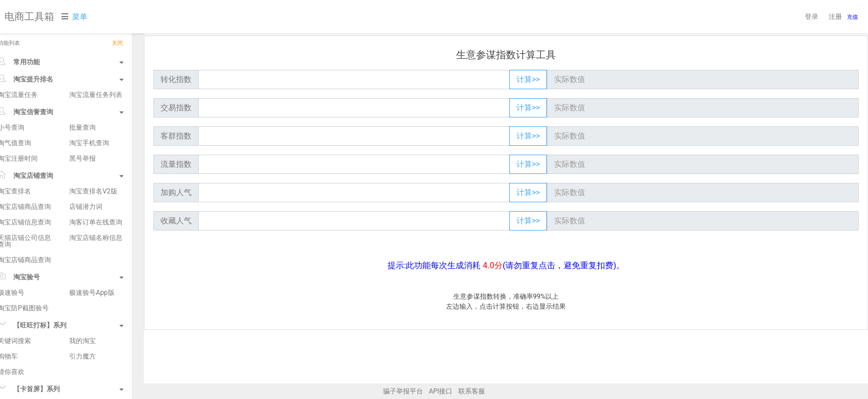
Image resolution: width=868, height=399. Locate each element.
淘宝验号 (73, 277)
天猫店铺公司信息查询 (35, 241)
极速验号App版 (103, 293)
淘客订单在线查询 (107, 222)
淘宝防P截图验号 (34, 308)
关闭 (128, 43)
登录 (812, 17)
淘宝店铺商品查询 (35, 207)
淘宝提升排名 (73, 79)
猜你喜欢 (22, 372)
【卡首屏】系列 (73, 388)
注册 (835, 17)
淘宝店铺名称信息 (107, 238)
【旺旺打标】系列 (73, 325)
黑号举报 (94, 158)
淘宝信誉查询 (73, 111)
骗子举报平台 (403, 391)
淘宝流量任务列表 (107, 95)
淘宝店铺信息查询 (35, 222)
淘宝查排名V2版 (104, 191)
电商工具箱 (29, 17)
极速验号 (22, 293)
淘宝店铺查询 (73, 175)
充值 (852, 17)
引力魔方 (94, 356)
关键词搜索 (25, 341)
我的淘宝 (94, 341)
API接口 (441, 391)
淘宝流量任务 (29, 95)
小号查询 (22, 127)
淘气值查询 (25, 143)
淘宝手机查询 (100, 143)
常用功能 (73, 62)
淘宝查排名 (25, 191)
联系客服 (472, 391)
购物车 (19, 356)
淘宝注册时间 (29, 158)
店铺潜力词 (97, 207)
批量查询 (94, 127)
